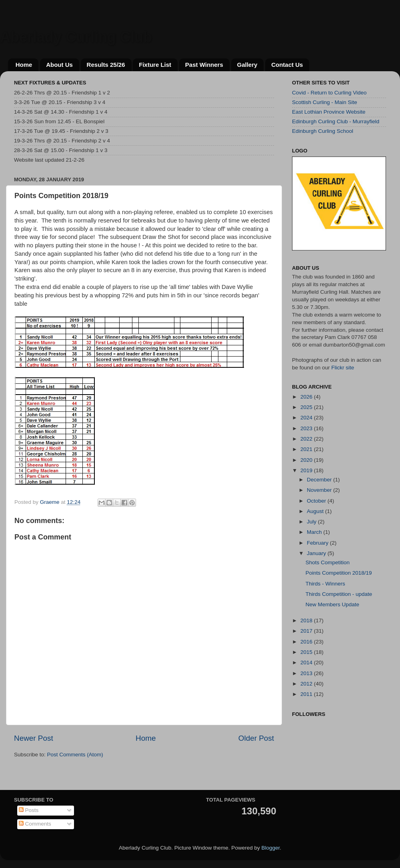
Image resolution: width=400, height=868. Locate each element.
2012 (307, 684)
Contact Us (287, 65)
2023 (307, 428)
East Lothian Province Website (329, 112)
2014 (307, 663)
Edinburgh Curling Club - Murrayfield (336, 121)
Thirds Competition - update (339, 594)
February (318, 543)
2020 (307, 460)
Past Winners (204, 65)
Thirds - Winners (325, 584)
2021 (307, 449)
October (317, 501)
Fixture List (155, 65)
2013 (307, 673)
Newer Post (34, 738)
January (317, 553)
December (320, 480)
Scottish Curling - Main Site (325, 102)
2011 (307, 694)
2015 (307, 652)
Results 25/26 (106, 65)
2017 (307, 631)
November (320, 490)
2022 (307, 439)
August (316, 511)
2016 (307, 642)
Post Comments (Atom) (75, 755)
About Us (59, 65)
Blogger (270, 848)
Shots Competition (328, 562)
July (312, 522)
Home (24, 65)
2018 (307, 620)
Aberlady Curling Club (76, 37)
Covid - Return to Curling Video (329, 93)
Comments (35, 824)
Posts (29, 810)
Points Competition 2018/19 (339, 573)
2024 (307, 418)
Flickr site (343, 368)
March (315, 532)
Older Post (256, 738)
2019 (307, 470)
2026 (307, 397)
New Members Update (332, 604)
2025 (307, 407)
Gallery (247, 65)
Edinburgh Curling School (323, 131)
